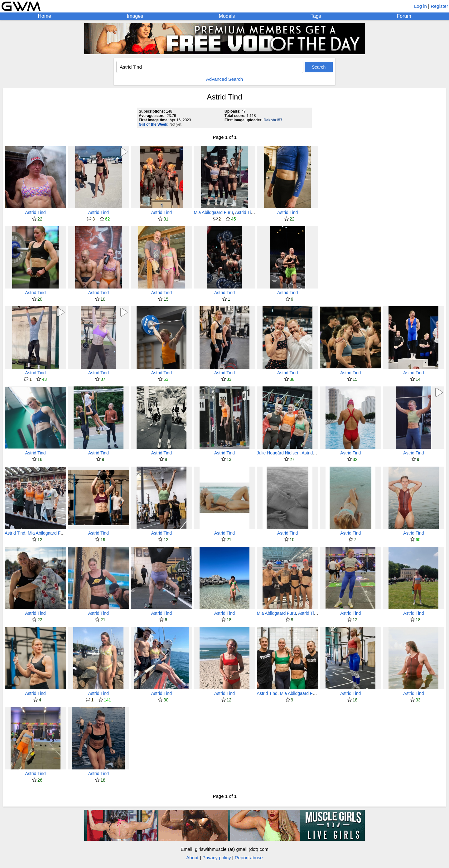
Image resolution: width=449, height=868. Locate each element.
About (192, 858)
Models (227, 16)
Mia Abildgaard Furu (213, 212)
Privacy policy (217, 858)
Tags (316, 16)
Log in (420, 6)
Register (439, 6)
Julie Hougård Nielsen (278, 453)
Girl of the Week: (154, 124)
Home (44, 16)
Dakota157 (273, 120)
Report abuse (249, 858)
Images (135, 16)
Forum (404, 16)
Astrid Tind (36, 212)
